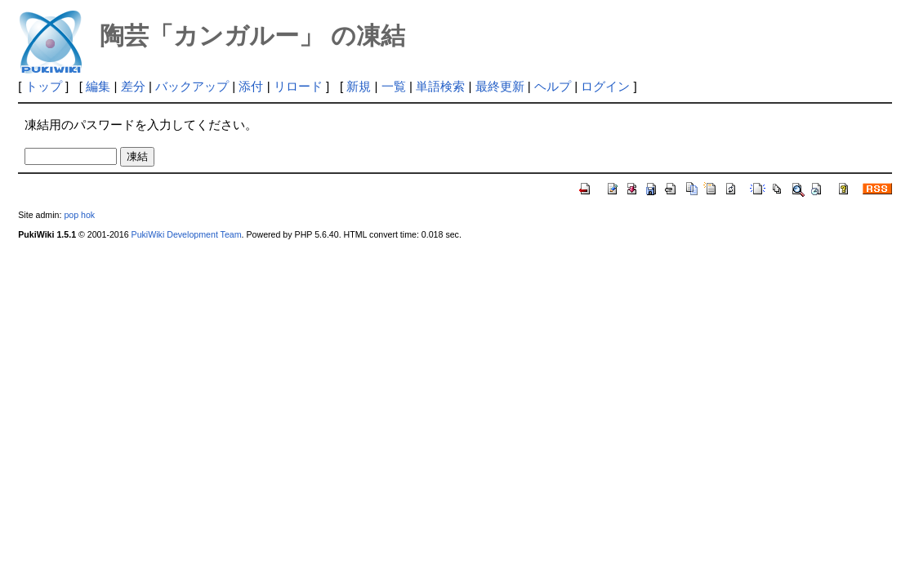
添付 (251, 86)
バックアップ (192, 86)
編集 (98, 86)
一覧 (394, 86)
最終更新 (500, 86)
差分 (133, 86)
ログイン (605, 86)
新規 (359, 86)
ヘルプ (553, 86)
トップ (44, 86)
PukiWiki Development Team (187, 234)
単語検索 (440, 86)
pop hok (79, 215)
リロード (298, 86)
